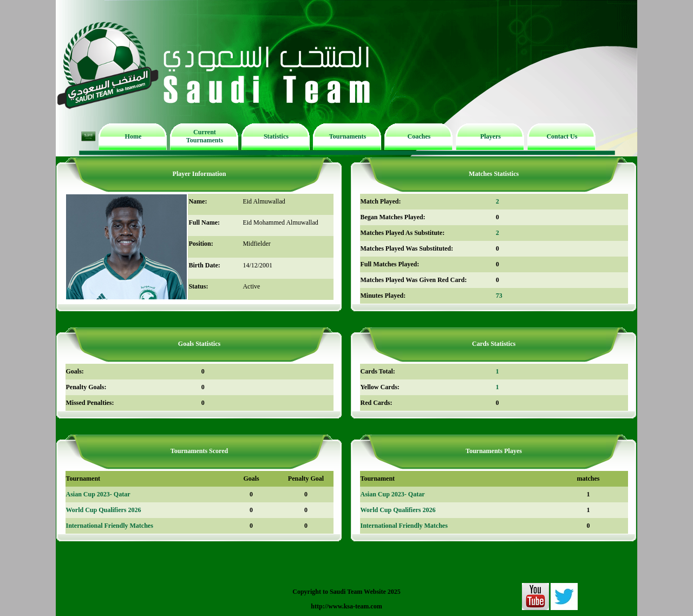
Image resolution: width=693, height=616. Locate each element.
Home (133, 136)
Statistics (276, 136)
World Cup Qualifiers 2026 (104, 510)
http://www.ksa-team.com (346, 606)
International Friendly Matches (110, 526)
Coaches (419, 136)
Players (491, 136)
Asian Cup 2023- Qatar (98, 494)
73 (499, 296)
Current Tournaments (205, 136)
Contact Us (562, 136)
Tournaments (348, 136)
